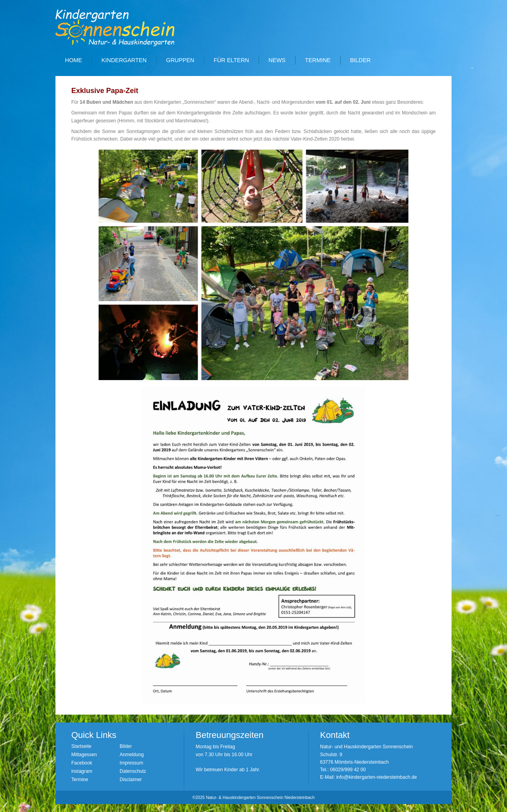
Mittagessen (84, 755)
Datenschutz (133, 771)
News (277, 60)
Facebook (82, 763)
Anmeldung (132, 755)
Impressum (131, 763)
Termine (318, 60)
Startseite (81, 746)
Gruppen (180, 60)
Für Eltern (231, 60)
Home (73, 60)
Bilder (360, 60)
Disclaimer (131, 780)
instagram (82, 771)
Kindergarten (124, 60)
